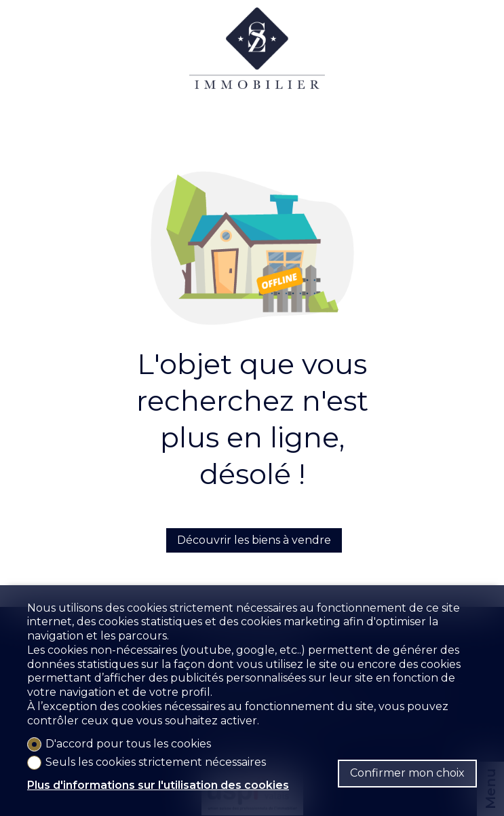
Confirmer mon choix (407, 773)
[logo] (257, 61)
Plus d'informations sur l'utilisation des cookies (158, 785)
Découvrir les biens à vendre (254, 540)
